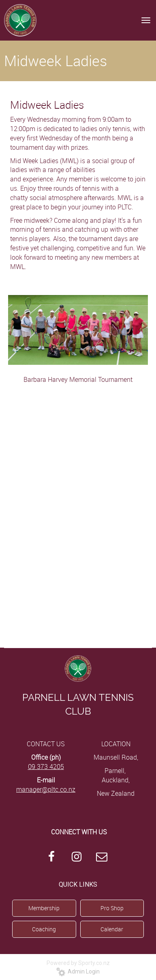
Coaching (44, 929)
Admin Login (78, 971)
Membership (44, 908)
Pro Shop (112, 908)
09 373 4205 (46, 767)
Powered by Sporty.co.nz (78, 963)
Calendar (112, 929)
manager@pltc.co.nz (46, 789)
